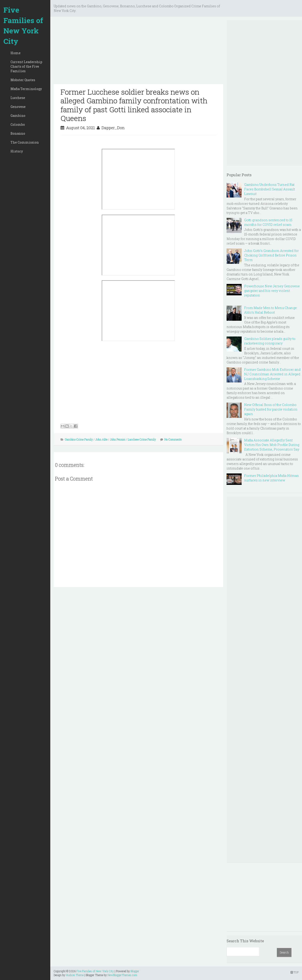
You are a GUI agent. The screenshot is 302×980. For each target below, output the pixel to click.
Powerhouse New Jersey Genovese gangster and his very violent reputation (272, 291)
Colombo (18, 124)
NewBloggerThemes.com (122, 975)
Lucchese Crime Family (142, 439)
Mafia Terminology (26, 89)
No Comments (173, 439)
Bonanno (18, 133)
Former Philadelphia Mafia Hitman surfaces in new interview (272, 478)
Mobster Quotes (23, 80)
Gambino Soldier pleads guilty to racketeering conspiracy (270, 341)
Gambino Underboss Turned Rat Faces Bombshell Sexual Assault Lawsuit (270, 189)
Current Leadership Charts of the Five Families (26, 66)
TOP (295, 972)
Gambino (18, 116)
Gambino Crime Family (79, 439)
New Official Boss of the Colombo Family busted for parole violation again (271, 409)
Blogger (135, 971)
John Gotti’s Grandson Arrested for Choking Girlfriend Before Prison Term (271, 255)
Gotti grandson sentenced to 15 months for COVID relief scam (268, 222)
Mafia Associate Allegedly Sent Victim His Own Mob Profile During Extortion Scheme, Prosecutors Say (272, 445)
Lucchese (18, 98)
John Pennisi (118, 439)
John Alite (101, 439)
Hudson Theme (75, 975)
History (17, 151)
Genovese (18, 107)
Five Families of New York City (23, 25)
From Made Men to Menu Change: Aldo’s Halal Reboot (271, 310)
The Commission (25, 142)
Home (16, 53)
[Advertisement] (138, 52)
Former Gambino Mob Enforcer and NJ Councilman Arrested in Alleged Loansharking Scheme (272, 374)
